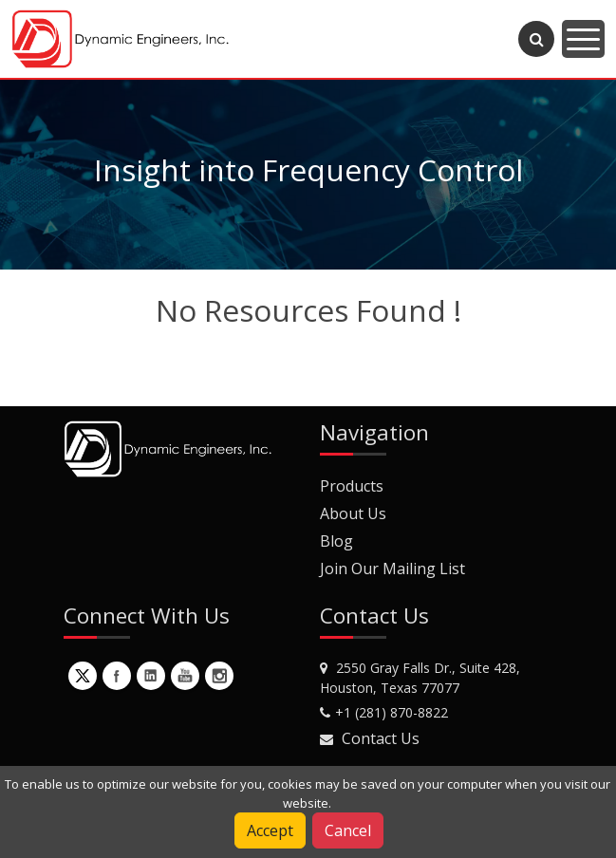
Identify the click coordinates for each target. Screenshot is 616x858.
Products (352, 486)
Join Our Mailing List (392, 569)
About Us (353, 513)
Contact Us (381, 738)
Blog (336, 541)
